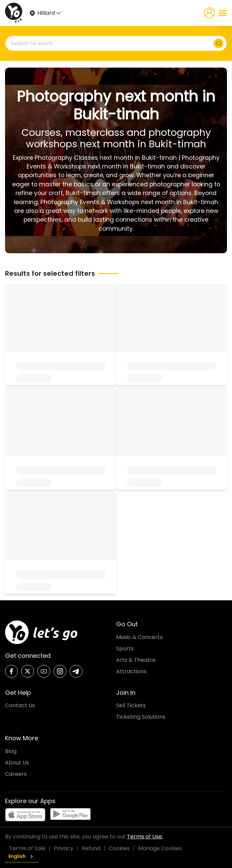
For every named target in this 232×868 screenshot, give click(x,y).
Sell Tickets (131, 705)
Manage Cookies (160, 848)
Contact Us (20, 705)
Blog (11, 751)
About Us (17, 763)
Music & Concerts (139, 637)
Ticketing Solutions (141, 717)
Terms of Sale (27, 848)
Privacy (64, 848)
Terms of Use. (145, 837)
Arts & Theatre (136, 660)
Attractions (131, 671)
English (21, 856)
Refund (91, 848)
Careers (16, 774)
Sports (125, 649)
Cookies (119, 848)
